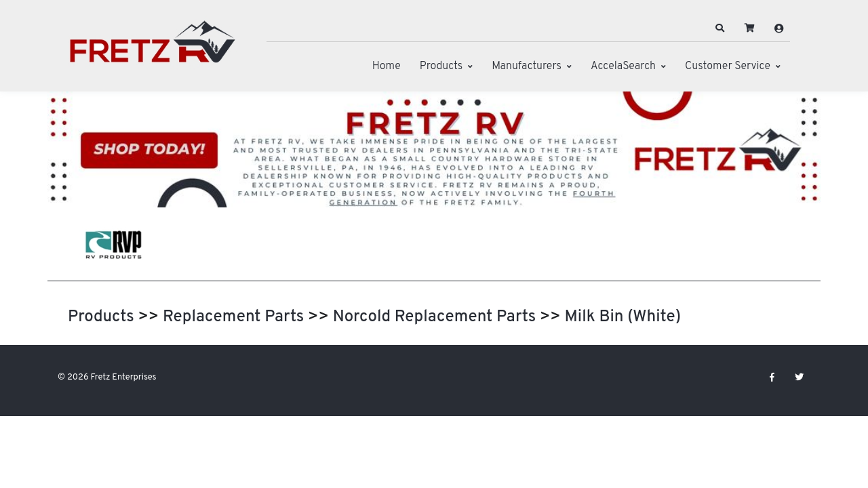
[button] (720, 28)
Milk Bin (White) (623, 317)
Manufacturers (527, 66)
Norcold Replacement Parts (434, 317)
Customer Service (728, 66)
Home (387, 66)
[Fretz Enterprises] (153, 49)
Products (441, 66)
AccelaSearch (623, 66)
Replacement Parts (233, 317)
